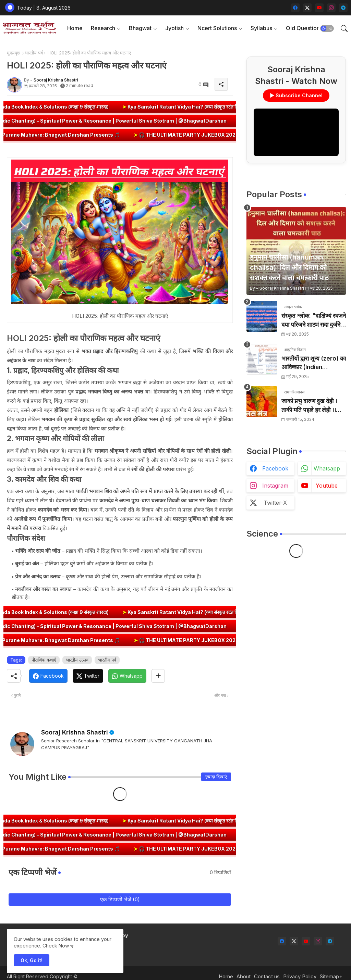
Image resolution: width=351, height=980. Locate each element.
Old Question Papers (313, 28)
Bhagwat (140, 28)
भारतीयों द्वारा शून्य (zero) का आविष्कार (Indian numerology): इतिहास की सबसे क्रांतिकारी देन (314, 363)
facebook (275, 468)
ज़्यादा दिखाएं (216, 777)
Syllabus (261, 28)
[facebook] (295, 8)
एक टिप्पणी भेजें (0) (120, 899)
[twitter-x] (307, 8)
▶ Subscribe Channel (296, 95)
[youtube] (319, 8)
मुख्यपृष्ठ (13, 53)
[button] (327, 28)
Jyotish (174, 28)
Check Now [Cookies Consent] (56, 946)
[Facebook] (48, 676)
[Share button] (158, 676)
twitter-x (275, 503)
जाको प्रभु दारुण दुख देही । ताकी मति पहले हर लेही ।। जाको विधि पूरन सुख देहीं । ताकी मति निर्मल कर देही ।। (310, 406)
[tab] (75, 28)
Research (103, 28)
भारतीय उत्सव (77, 660)
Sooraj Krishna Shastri (75, 732)
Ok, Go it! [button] (32, 960)
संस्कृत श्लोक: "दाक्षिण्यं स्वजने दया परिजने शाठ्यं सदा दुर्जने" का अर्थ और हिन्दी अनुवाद (314, 321)
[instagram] (331, 8)
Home (75, 28)
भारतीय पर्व (34, 53)
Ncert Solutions (217, 28)
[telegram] (343, 8)
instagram (275, 486)
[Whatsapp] (127, 676)
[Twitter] (88, 676)
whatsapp (327, 468)
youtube (327, 486)
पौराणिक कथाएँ (44, 660)
